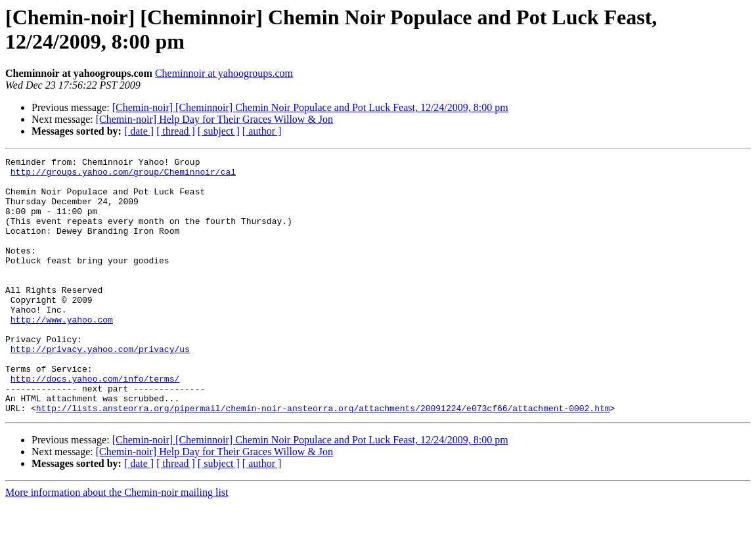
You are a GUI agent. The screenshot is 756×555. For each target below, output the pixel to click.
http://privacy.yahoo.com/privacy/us (100, 388)
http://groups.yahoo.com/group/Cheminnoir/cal (123, 175)
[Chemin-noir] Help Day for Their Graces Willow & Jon (214, 119)
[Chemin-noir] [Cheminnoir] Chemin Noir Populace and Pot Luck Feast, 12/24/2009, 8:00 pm (310, 107)
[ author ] (262, 131)
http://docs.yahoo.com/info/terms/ (95, 424)
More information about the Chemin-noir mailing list (117, 544)
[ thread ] (176, 131)
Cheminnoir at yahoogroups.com (224, 73)
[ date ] (139, 131)
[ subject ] (219, 131)
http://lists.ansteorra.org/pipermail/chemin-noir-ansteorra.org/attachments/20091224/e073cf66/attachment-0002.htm (323, 459)
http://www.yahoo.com (62, 353)
